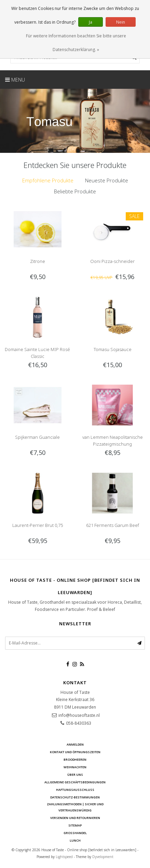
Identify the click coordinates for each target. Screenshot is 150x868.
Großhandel (75, 833)
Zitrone (38, 261)
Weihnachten (75, 767)
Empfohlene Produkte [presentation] (48, 180)
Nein (121, 22)
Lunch (75, 840)
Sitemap (75, 825)
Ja (91, 22)
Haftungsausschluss (75, 790)
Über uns (75, 775)
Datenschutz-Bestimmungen (75, 797)
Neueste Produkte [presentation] (107, 180)
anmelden (75, 744)
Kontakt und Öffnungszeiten (75, 752)
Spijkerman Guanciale (37, 437)
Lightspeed (64, 857)
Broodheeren (75, 759)
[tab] (48, 180)
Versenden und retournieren (75, 818)
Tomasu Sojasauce (113, 349)
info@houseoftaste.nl (79, 715)
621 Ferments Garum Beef (113, 525)
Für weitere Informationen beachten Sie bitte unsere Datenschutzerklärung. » (76, 43)
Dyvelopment (103, 857)
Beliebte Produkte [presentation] (75, 191)
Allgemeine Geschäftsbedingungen (75, 782)
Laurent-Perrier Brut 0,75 (38, 525)
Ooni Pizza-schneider (112, 261)
